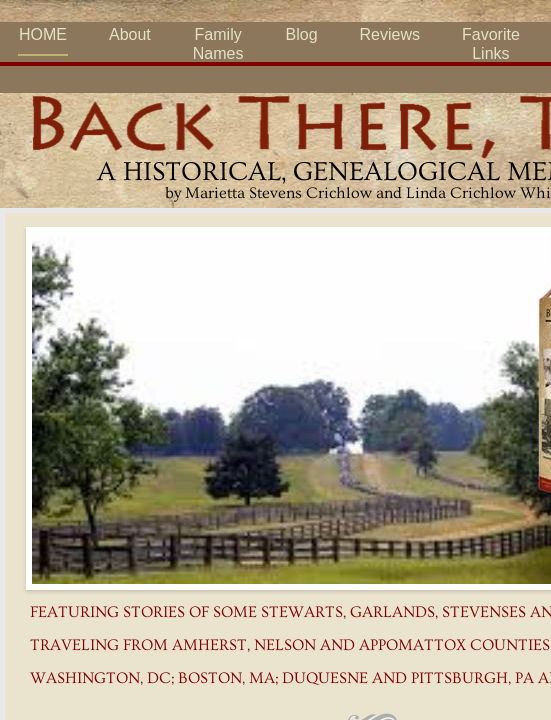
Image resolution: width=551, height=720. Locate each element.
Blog (302, 34)
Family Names (218, 44)
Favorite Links (491, 44)
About (130, 34)
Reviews (390, 34)
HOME (43, 34)
